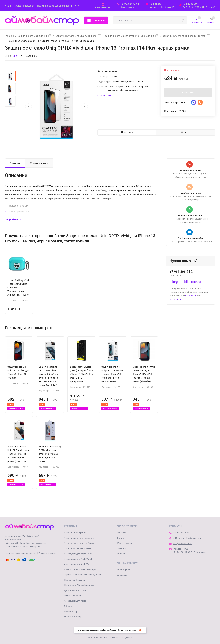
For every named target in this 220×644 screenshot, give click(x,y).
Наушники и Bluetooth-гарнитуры (80, 585)
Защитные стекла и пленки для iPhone (76, 36)
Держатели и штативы (75, 590)
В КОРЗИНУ (188, 93)
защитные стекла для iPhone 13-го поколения (129, 36)
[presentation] (29, 107)
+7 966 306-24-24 (130, 4)
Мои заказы (123, 575)
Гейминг (68, 606)
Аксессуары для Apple (75, 601)
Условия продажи (48, 553)
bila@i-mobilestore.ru (185, 282)
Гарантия (121, 548)
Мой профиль (123, 570)
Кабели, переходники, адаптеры (80, 569)
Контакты (121, 554)
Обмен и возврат (125, 543)
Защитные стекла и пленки (32, 36)
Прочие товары (72, 611)
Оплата (120, 538)
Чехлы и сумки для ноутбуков (79, 543)
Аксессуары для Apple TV (77, 564)
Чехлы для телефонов (75, 533)
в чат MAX (191, 296)
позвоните (175, 299)
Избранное (29, 56)
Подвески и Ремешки (75, 580)
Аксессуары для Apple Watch (78, 559)
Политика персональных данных (20, 553)
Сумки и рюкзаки (73, 596)
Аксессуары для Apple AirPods (79, 554)
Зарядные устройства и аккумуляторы (83, 575)
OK (141, 630)
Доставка (121, 533)
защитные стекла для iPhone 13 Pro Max (184, 36)
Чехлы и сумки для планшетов (80, 538)
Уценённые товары (74, 617)
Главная (9, 36)
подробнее (13, 219)
